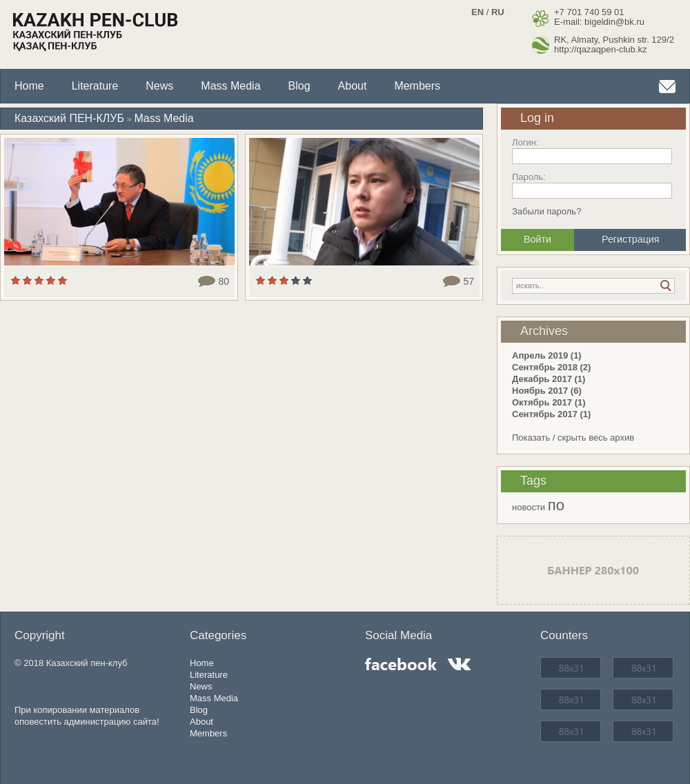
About (353, 86)
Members (417, 86)
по (556, 505)
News (159, 86)
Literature (95, 86)
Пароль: (529, 177)
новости (529, 507)
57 (469, 281)
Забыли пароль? (546, 211)
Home (29, 86)
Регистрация (631, 239)
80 (224, 281)
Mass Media (230, 86)
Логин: (525, 142)
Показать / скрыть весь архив (573, 438)
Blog (299, 86)
